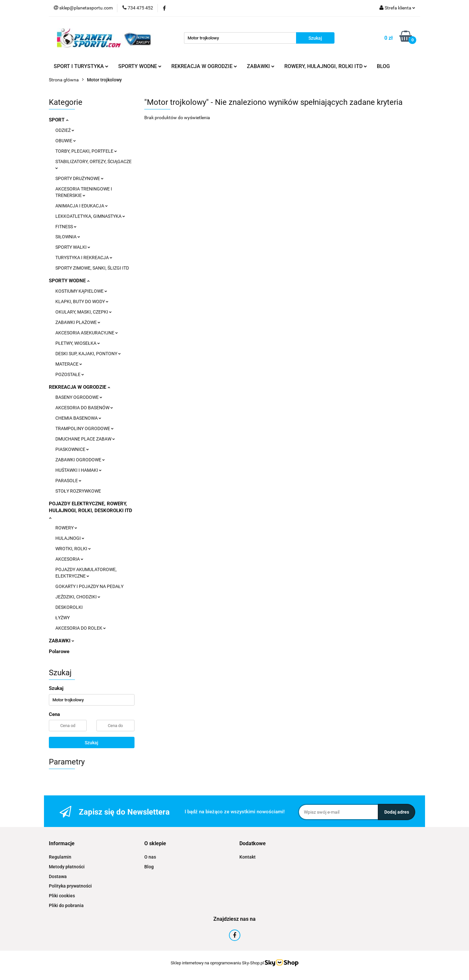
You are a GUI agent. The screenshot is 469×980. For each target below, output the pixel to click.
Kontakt (248, 857)
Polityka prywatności (70, 886)
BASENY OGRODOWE (79, 397)
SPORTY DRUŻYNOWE (79, 178)
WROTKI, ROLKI (73, 549)
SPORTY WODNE (140, 66)
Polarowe (59, 651)
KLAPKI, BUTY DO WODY (82, 301)
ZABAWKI (261, 66)
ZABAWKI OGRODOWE (80, 460)
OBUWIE (66, 141)
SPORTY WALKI (73, 247)
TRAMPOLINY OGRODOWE (85, 428)
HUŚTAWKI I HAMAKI (78, 470)
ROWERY (66, 528)
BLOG (383, 66)
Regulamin (60, 857)
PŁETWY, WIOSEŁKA (78, 343)
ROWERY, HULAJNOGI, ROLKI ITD (326, 66)
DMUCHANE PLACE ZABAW (85, 439)
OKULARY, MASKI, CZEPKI (84, 312)
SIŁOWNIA (68, 237)
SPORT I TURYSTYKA (81, 66)
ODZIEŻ (65, 130)
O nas (150, 857)
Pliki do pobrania (66, 905)
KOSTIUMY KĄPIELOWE (81, 291)
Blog (149, 867)
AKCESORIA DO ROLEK (81, 628)
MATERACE (69, 364)
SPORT (59, 120)
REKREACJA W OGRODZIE (204, 66)
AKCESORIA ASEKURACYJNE (87, 333)
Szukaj (92, 743)
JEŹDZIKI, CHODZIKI (78, 597)
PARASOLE (68, 481)
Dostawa (58, 876)
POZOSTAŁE (70, 374)
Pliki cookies (62, 896)
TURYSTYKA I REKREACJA (84, 258)
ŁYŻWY (63, 618)
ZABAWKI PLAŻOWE (78, 322)
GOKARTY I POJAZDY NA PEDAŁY (89, 586)
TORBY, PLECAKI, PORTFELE (86, 151)
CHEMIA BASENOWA (78, 418)
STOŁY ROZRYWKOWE (78, 491)
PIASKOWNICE (72, 449)
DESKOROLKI (69, 607)
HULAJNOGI (70, 538)
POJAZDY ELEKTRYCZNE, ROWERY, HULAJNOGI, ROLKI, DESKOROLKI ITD (91, 510)
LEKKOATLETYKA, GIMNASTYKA (90, 216)
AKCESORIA (69, 559)
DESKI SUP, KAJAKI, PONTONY (88, 354)
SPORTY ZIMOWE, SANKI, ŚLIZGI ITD (92, 268)
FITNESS (66, 227)
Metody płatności (67, 867)
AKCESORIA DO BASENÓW (84, 408)
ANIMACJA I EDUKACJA (82, 206)
